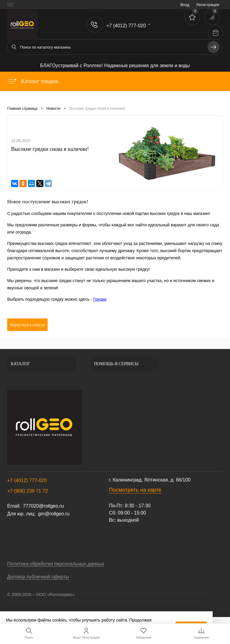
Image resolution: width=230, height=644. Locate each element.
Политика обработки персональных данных (56, 564)
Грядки (100, 299)
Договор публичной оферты (38, 577)
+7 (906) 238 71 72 (28, 491)
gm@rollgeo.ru (54, 514)
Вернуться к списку (27, 325)
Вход (185, 5)
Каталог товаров (33, 81)
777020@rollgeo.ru (43, 506)
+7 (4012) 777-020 (27, 480)
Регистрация (208, 5)
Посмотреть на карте (135, 490)
